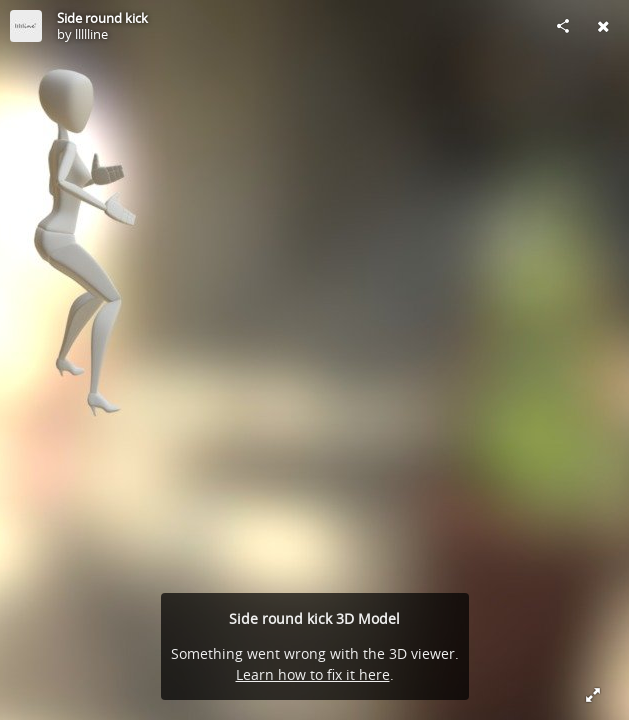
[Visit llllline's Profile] (26, 26)
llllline (91, 34)
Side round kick (102, 18)
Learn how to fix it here (313, 674)
